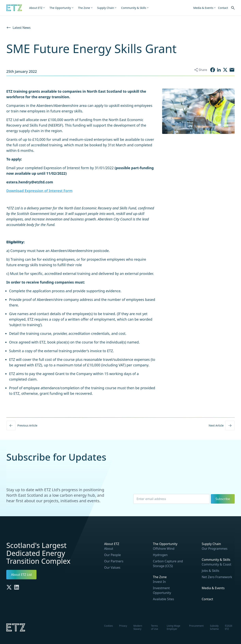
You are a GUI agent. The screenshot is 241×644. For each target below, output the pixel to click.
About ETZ (112, 544)
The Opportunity (165, 544)
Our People (113, 555)
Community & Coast (217, 564)
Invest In (159, 582)
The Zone (160, 577)
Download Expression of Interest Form (39, 191)
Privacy (123, 626)
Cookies (108, 626)
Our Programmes (215, 549)
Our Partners (114, 561)
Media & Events (213, 588)
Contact (207, 599)
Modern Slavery (138, 627)
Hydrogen (160, 555)
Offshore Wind (164, 549)
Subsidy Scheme (214, 627)
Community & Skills (216, 560)
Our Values (112, 567)
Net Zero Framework (217, 577)
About (109, 549)
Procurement (196, 626)
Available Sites (163, 599)
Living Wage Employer (174, 627)
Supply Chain (211, 544)
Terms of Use (155, 627)
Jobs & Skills (211, 571)
